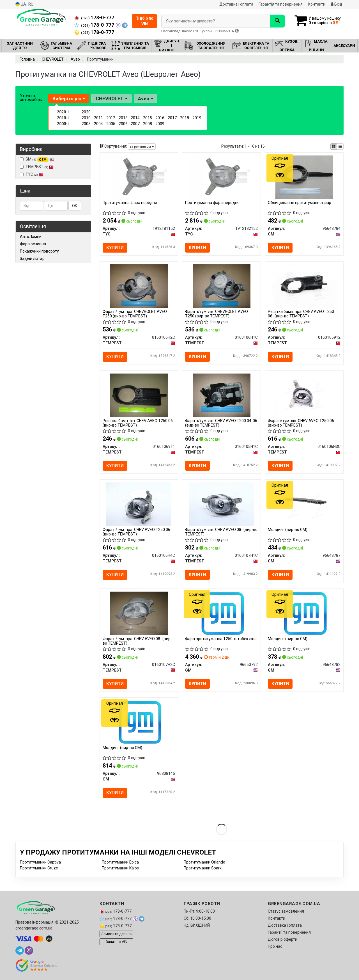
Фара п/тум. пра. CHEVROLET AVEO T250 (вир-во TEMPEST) (135, 314)
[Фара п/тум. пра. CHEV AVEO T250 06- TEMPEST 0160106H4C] (139, 504)
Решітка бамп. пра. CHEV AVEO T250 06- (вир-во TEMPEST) (301, 314)
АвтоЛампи (31, 237)
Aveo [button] (146, 99)
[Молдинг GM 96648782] (304, 613)
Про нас (275, 946)
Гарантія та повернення (281, 4)
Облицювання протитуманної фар (300, 203)
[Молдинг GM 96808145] (139, 722)
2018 (185, 118)
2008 (148, 124)
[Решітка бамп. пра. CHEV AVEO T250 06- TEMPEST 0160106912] (304, 286)
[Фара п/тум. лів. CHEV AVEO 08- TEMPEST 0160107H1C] (221, 504)
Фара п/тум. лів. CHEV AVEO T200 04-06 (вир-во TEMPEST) (221, 423)
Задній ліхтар (32, 258)
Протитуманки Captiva (40, 862)
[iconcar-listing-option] (340, 146)
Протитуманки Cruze (39, 868)
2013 (123, 118)
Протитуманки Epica (120, 862)
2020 (86, 112)
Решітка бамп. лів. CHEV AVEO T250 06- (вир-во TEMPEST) (138, 423)
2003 (86, 124)
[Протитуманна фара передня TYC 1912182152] (222, 177)
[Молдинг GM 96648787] (304, 504)
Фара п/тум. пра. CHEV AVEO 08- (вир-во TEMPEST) (137, 641)
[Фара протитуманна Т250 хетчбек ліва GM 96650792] (222, 613)
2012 (111, 118)
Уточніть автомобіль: (31, 98)
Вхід (336, 4)
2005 (111, 124)
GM (37, 159)
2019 (197, 118)
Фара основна (33, 244)
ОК (75, 206)
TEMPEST (37, 167)
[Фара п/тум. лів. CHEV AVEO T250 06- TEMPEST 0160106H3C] (304, 395)
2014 (135, 118)
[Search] (277, 21)
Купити (115, 248)
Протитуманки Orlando (204, 862)
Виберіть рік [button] (69, 99)
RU (31, 4)
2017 (172, 118)
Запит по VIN (117, 942)
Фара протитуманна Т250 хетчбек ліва (221, 639)
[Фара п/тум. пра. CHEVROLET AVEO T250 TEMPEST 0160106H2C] (139, 286)
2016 (160, 118)
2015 (148, 118)
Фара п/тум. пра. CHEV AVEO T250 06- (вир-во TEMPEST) (137, 532)
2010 (86, 118)
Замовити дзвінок (117, 934)
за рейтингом (142, 146)
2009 (160, 124)
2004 (98, 124)
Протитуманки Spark (203, 868)
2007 (135, 124)
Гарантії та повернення (289, 932)
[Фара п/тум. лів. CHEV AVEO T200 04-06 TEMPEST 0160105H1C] (222, 395)
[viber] (29, 951)
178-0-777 (94, 18)
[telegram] (20, 951)
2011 (98, 118)
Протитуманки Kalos (120, 868)
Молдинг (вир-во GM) (288, 530)
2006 (123, 124)
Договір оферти (283, 939)
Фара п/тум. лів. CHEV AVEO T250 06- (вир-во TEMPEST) (302, 423)
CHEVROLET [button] (111, 99)
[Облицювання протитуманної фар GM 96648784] (304, 177)
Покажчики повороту (39, 251)
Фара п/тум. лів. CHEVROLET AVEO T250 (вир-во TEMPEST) (217, 314)
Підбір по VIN (144, 21)
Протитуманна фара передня (130, 203)
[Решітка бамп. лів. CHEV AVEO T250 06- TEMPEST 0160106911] (139, 395)
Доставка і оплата (236, 4)
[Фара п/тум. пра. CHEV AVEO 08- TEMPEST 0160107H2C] (139, 613)
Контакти (317, 4)
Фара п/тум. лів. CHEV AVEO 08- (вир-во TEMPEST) (221, 532)
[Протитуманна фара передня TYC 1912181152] (139, 177)
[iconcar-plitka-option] (334, 146)
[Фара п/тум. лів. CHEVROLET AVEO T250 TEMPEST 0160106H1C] (222, 286)
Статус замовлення (286, 911)
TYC (32, 174)
